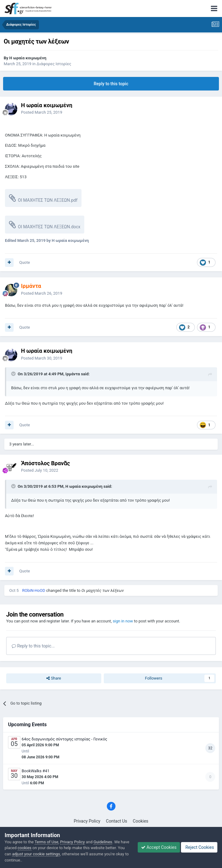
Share (54, 678)
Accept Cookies (159, 847)
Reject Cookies (199, 847)
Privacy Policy (87, 821)
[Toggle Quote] (14, 374)
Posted (42, 112)
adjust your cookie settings (36, 854)
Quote (25, 262)
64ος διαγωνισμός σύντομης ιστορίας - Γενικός (64, 739)
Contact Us (117, 821)
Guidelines (103, 842)
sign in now (123, 621)
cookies (25, 848)
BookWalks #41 (36, 771)
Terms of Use (46, 842)
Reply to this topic (111, 84)
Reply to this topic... (33, 646)
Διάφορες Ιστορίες (54, 64)
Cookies (140, 821)
